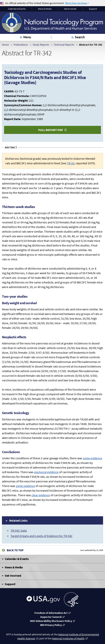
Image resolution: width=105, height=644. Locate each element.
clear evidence (41, 495)
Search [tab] (80, 37)
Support (93, 9)
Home (5, 45)
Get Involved (70, 9)
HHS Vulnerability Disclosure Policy (51, 621)
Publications (21, 45)
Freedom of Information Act (51, 613)
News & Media (45, 9)
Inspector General (51, 617)
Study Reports (41, 45)
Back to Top (15, 550)
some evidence (92, 458)
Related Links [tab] (18, 520)
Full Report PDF (51, 130)
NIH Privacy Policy (51, 625)
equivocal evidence (46, 472)
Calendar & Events (17, 9)
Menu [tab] (27, 37)
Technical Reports (64, 45)
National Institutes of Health (68, 638)
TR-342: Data (19, 530)
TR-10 (71, 163)
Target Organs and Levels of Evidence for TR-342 (41, 536)
